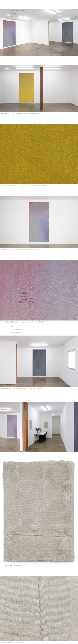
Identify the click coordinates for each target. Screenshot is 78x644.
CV (13, 22)
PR (12, 326)
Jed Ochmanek (18, 10)
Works (14, 16)
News (14, 19)
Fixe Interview (17, 332)
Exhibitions (16, 13)
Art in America (17, 329)
